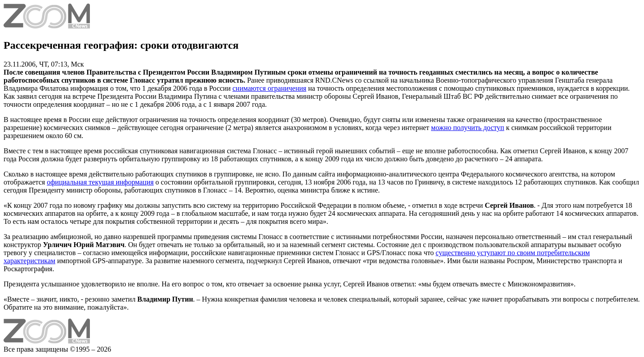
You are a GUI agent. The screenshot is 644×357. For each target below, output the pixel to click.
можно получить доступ (468, 128)
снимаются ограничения (269, 88)
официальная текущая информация (100, 182)
